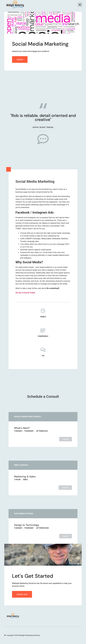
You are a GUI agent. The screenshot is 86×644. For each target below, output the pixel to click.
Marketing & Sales (25, 477)
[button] (80, 5)
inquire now (22, 594)
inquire (20, 59)
